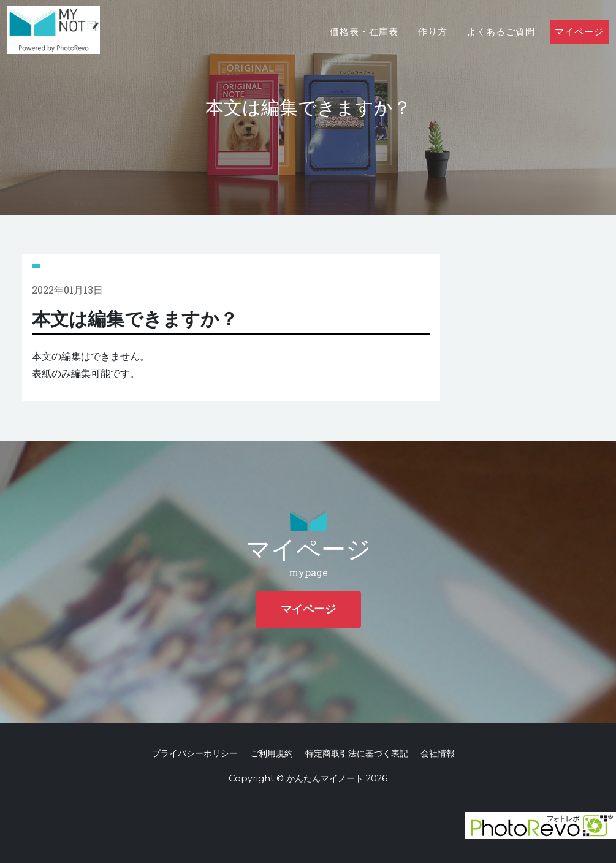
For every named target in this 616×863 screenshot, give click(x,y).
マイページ (579, 44)
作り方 (433, 44)
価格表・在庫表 (364, 44)
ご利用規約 (272, 753)
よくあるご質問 (501, 44)
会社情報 (438, 753)
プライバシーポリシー (195, 753)
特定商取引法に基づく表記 (357, 753)
